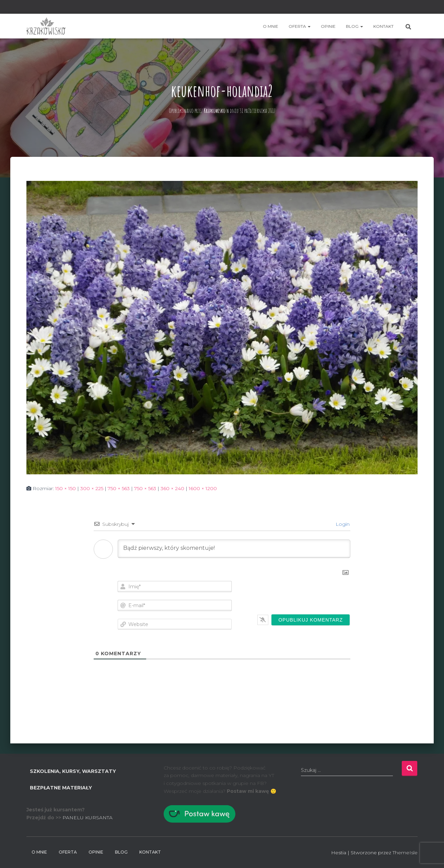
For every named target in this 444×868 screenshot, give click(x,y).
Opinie (328, 26)
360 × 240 (172, 488)
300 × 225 (92, 488)
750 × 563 (119, 488)
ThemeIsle (405, 853)
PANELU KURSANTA (87, 818)
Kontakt (383, 26)
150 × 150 (66, 488)
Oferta (300, 26)
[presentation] (303, 594)
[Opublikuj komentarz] (311, 620)
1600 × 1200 (203, 488)
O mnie (271, 26)
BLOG (354, 26)
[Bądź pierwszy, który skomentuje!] (234, 549)
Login (342, 524)
